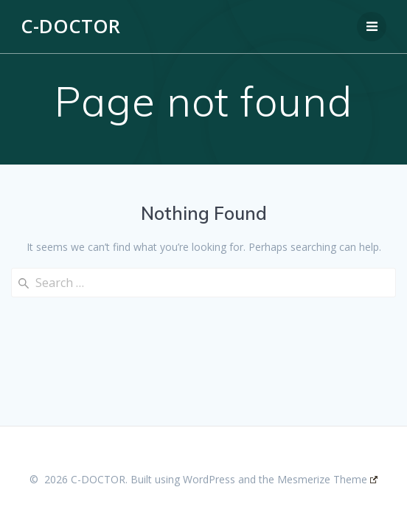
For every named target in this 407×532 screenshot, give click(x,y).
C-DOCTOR (70, 27)
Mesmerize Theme (327, 479)
